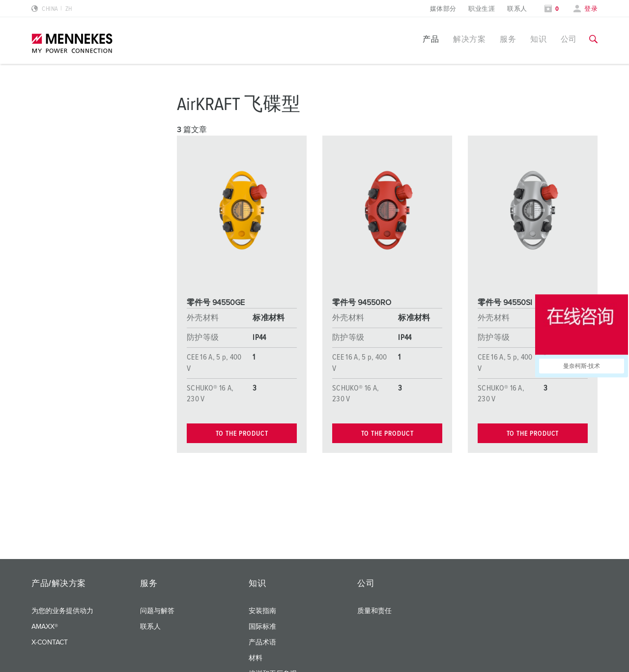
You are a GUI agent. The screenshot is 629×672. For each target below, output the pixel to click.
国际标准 (262, 627)
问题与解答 (157, 611)
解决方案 (469, 39)
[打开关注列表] (552, 9)
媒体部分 (443, 9)
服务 (508, 39)
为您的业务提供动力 (62, 611)
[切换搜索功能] (593, 39)
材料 (256, 658)
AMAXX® (45, 627)
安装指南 (262, 611)
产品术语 (262, 643)
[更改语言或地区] (52, 9)
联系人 (517, 9)
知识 (538, 39)
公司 (569, 39)
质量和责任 (374, 611)
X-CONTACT (50, 643)
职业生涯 (482, 9)
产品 (431, 39)
